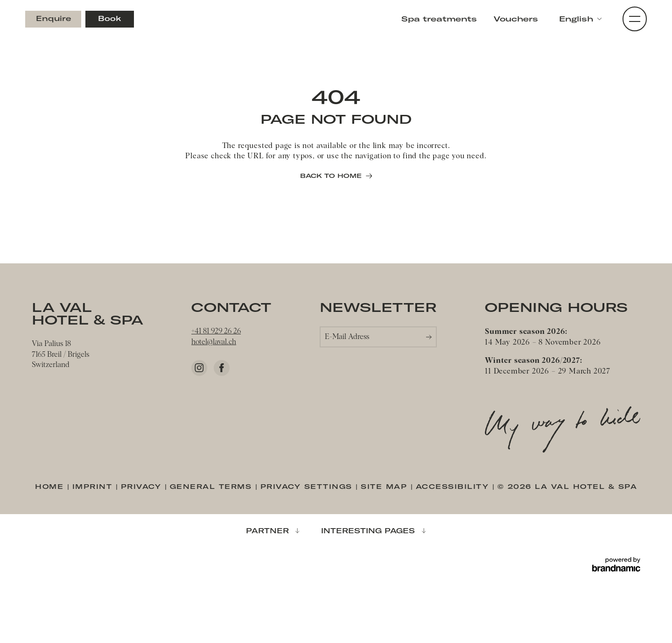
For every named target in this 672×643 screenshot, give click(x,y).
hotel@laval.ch (214, 342)
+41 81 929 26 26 (216, 331)
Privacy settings (308, 486)
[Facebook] (222, 368)
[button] (580, 19)
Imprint (94, 486)
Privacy (143, 486)
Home (51, 486)
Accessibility (454, 486)
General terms (213, 486)
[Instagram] (199, 368)
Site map (386, 486)
